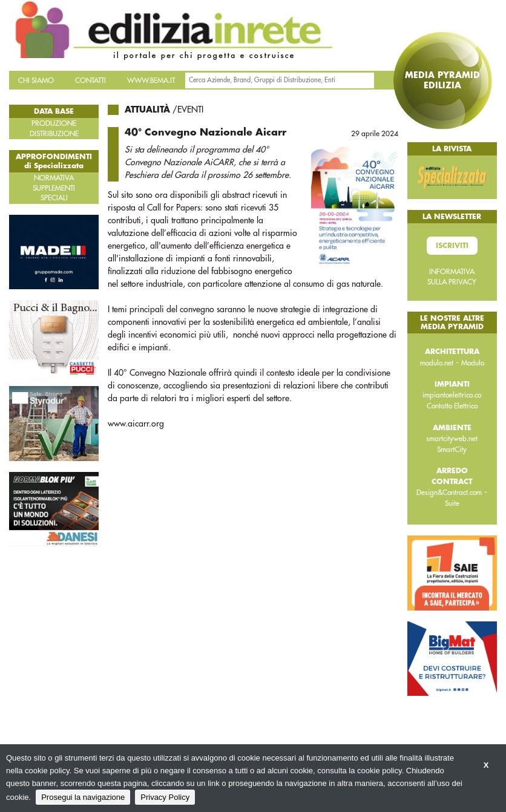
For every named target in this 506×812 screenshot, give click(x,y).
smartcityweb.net (452, 439)
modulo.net (437, 363)
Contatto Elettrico (452, 406)
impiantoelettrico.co (452, 395)
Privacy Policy (165, 797)
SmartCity (452, 450)
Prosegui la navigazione (83, 797)
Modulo (473, 363)
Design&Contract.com (449, 493)
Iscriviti (452, 246)
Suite (452, 503)
